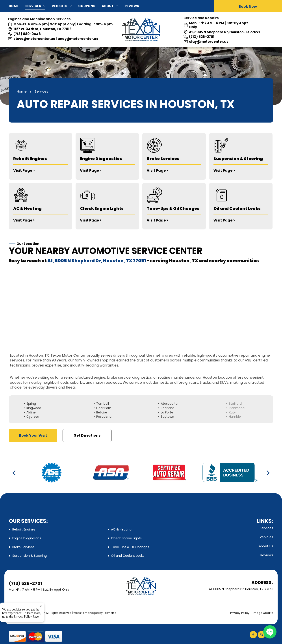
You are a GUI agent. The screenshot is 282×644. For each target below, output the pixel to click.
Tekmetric (110, 613)
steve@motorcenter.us (34, 39)
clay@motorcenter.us (209, 42)
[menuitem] (17, 6)
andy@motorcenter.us (78, 39)
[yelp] (261, 635)
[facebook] (253, 635)
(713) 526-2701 (202, 37)
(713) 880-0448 (27, 34)
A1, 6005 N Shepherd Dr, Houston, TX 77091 (224, 32)
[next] (268, 473)
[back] (14, 473)
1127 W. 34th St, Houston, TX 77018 (43, 29)
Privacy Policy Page (26, 617)
